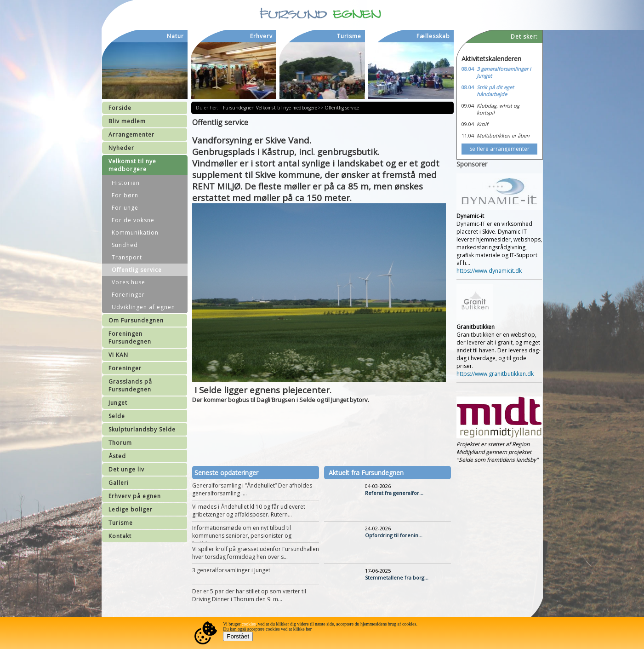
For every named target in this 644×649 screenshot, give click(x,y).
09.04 (468, 106)
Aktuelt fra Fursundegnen (366, 473)
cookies (249, 624)
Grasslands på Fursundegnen (130, 385)
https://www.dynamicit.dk (489, 271)
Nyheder (121, 148)
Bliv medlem (127, 121)
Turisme (121, 523)
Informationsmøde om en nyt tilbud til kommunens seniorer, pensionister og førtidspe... (242, 536)
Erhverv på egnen (135, 496)
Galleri (119, 483)
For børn (125, 195)
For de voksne (133, 220)
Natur (175, 36)
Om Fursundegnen (136, 320)
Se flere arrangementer (499, 149)
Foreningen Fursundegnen (130, 338)
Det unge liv (126, 469)
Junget (118, 403)
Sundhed (125, 245)
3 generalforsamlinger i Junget (231, 570)
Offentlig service (137, 270)
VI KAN (118, 355)
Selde (117, 416)
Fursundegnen (240, 108)
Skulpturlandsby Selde (142, 429)
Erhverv (261, 36)
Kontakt (120, 536)
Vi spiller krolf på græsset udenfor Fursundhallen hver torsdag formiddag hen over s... (256, 553)
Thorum (120, 443)
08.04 (468, 69)
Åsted (117, 456)
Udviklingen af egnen (143, 307)
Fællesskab (433, 36)
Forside (120, 108)
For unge (125, 208)
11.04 (468, 135)
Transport (127, 257)
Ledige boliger (131, 509)
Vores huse (128, 282)
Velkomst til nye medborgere (132, 165)
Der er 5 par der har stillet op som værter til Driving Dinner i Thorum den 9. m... (249, 595)
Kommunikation (135, 233)
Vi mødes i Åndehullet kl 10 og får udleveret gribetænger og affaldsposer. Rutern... (249, 511)
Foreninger (128, 295)
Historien (126, 183)
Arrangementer (131, 135)
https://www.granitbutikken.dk (495, 374)
